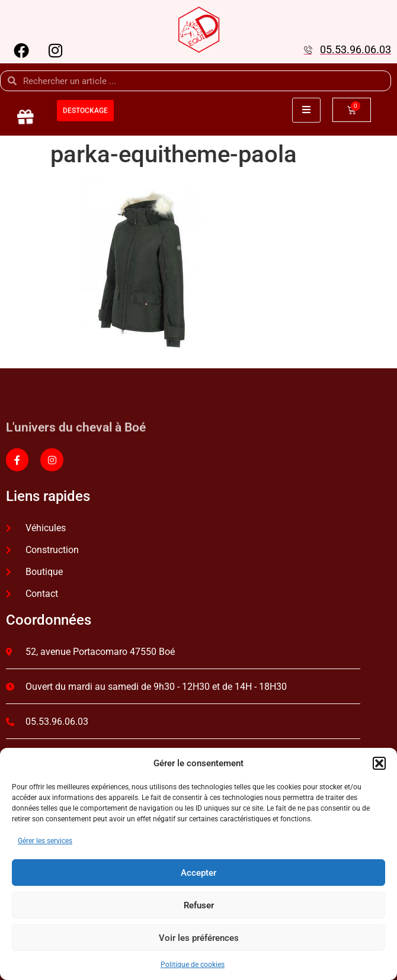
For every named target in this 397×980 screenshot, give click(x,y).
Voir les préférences (199, 938)
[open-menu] (306, 110)
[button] (379, 763)
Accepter (198, 873)
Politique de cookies (193, 965)
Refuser (199, 905)
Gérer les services (45, 841)
